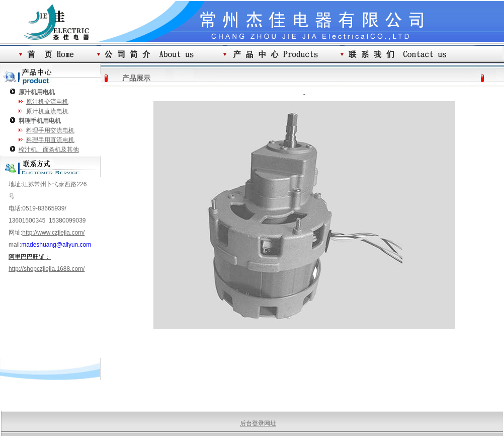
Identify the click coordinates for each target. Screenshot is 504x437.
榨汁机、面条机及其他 (49, 150)
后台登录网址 (258, 423)
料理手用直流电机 (50, 140)
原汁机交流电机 (47, 102)
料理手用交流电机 (50, 130)
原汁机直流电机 (47, 111)
